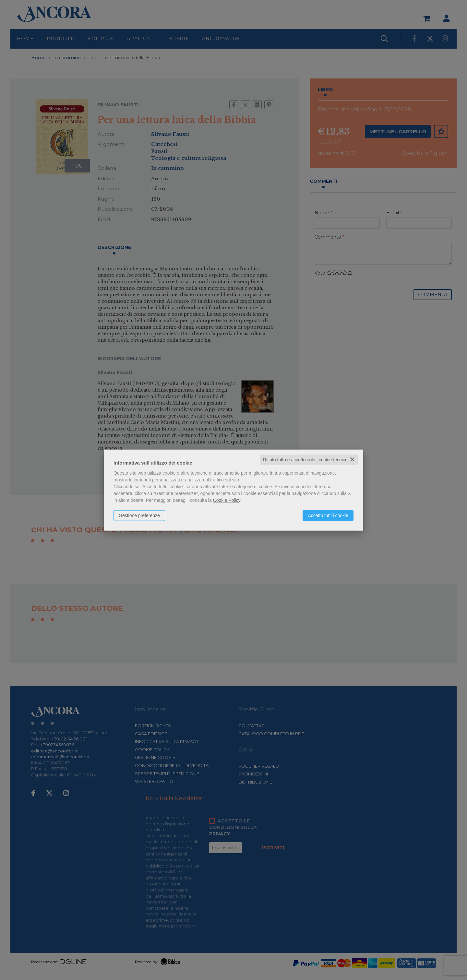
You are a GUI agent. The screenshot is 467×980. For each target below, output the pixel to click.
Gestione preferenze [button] (139, 515)
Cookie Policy (227, 500)
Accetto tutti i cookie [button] (328, 515)
